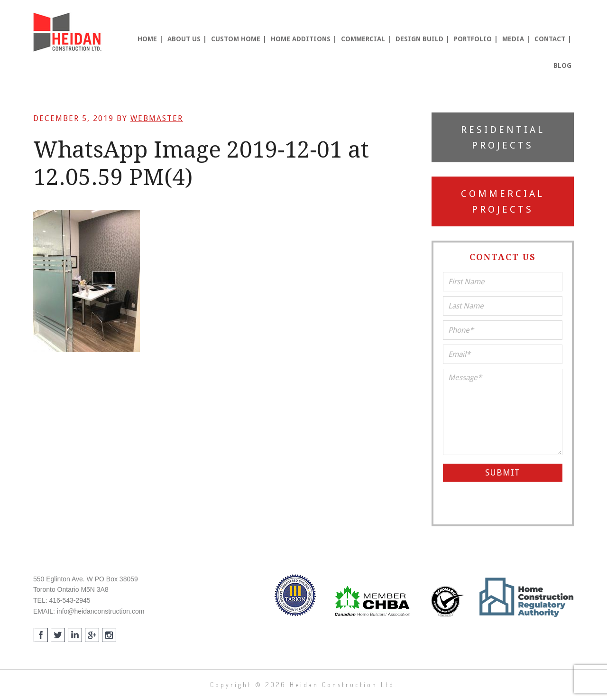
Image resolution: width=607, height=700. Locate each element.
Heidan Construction (69, 32)
